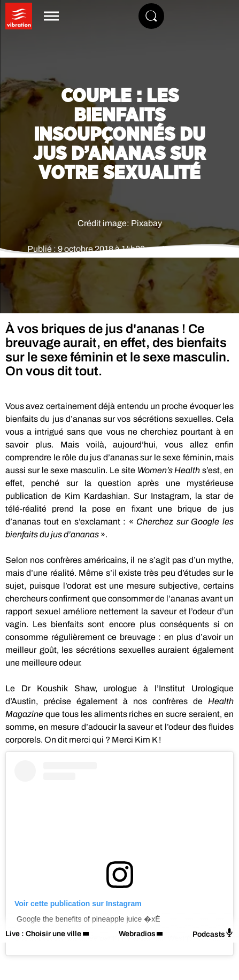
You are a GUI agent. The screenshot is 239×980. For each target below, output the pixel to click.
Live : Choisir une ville (43, 934)
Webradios (137, 934)
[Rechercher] (151, 16)
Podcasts (213, 933)
